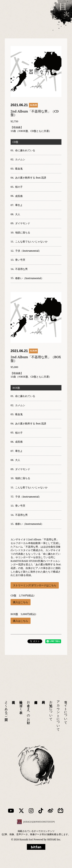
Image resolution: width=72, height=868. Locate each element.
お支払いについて (51, 706)
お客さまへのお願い (29, 707)
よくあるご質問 (6, 704)
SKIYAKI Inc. (54, 839)
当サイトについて (66, 707)
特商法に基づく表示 (21, 700)
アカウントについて (58, 711)
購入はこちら (21, 602)
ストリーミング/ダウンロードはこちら (35, 585)
